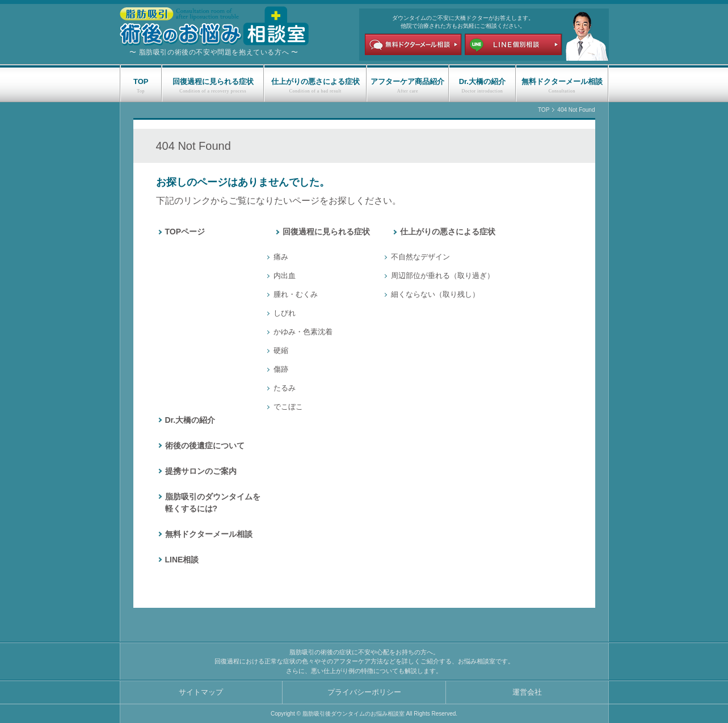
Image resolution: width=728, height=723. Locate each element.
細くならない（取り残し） (435, 294)
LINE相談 (182, 560)
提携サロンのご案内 (201, 471)
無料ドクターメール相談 (562, 81)
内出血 (285, 276)
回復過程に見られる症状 (213, 81)
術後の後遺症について (205, 445)
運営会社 (527, 692)
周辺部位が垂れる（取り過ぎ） (443, 276)
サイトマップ (201, 692)
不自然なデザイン (420, 257)
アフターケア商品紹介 (407, 81)
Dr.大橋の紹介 (482, 81)
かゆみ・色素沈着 (303, 332)
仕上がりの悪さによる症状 (315, 81)
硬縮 (281, 350)
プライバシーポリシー (364, 692)
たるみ (285, 388)
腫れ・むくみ (296, 294)
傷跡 (281, 369)
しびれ (285, 313)
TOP (141, 81)
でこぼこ (288, 407)
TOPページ (185, 232)
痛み (281, 257)
